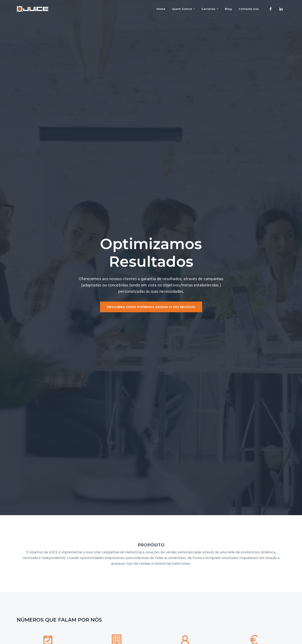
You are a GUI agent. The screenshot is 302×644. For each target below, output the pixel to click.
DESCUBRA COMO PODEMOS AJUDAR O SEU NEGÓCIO (151, 307)
